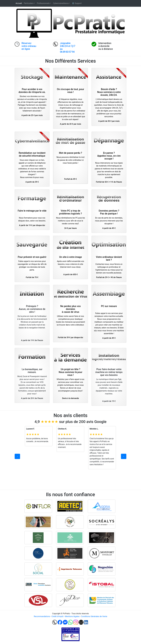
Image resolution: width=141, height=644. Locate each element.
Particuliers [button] (29, 3)
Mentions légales (72, 616)
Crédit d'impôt (57, 616)
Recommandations (42, 616)
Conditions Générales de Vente (94, 616)
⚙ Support (77, 3)
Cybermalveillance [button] (61, 3)
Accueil (19, 3)
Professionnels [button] (43, 3)
